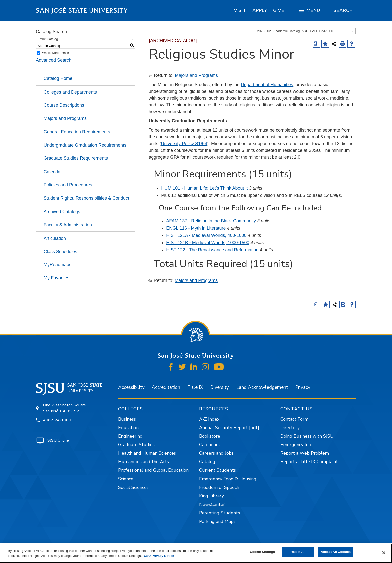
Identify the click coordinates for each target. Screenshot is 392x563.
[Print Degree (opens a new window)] (317, 44)
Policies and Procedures (68, 185)
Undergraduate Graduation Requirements (85, 145)
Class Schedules (60, 252)
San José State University (82, 10)
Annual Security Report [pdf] (229, 428)
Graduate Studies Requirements (76, 158)
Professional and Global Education (153, 470)
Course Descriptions (64, 105)
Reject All (298, 552)
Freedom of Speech (219, 487)
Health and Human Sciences (147, 453)
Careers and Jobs (216, 453)
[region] (240, 10)
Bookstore (210, 436)
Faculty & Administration (68, 225)
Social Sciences (133, 487)
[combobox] (306, 31)
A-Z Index (209, 419)
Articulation (55, 238)
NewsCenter (212, 504)
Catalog (207, 462)
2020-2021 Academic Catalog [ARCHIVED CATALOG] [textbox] (296, 31)
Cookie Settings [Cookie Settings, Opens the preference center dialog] (262, 552)
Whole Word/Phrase (56, 53)
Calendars (209, 445)
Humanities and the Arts (144, 462)
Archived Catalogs (62, 212)
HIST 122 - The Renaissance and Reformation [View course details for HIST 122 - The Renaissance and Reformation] (212, 250)
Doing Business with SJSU (307, 436)
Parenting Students (220, 513)
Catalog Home (58, 78)
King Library (212, 496)
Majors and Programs (65, 118)
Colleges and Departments (70, 92)
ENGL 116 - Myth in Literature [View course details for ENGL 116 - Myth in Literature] (196, 228)
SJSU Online (58, 440)
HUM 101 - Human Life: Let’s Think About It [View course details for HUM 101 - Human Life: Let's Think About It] (204, 188)
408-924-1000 (57, 420)
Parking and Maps (217, 521)
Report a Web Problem (305, 453)
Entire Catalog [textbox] (48, 39)
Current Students (218, 470)
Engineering (130, 436)
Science (126, 479)
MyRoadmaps (58, 265)
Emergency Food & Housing (228, 479)
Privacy (303, 387)
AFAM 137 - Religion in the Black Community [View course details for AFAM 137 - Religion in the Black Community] (211, 221)
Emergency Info (296, 445)
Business (127, 419)
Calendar (53, 172)
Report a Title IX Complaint (309, 462)
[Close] (384, 553)
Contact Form (294, 419)
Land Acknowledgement (262, 387)
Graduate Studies (136, 445)
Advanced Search (54, 60)
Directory (290, 428)
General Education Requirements (77, 132)
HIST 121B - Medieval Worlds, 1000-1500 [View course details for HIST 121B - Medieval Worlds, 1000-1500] (208, 243)
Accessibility (131, 387)
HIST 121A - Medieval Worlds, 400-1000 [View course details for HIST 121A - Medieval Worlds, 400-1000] (206, 235)
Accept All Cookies (336, 552)
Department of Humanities (267, 85)
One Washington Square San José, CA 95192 (65, 408)
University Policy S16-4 (184, 144)
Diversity (220, 387)
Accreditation (166, 387)
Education (128, 428)
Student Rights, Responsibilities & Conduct (86, 198)
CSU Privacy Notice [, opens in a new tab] (159, 556)
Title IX (195, 387)
